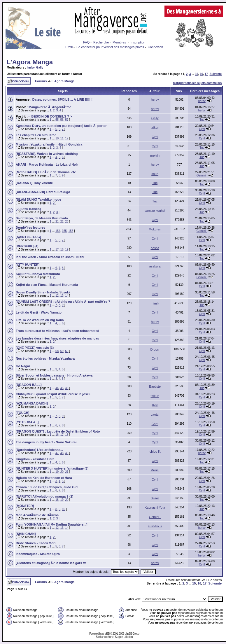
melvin (155, 155)
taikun (155, 127)
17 (206, 74)
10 (57, 138)
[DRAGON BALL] (29, 385)
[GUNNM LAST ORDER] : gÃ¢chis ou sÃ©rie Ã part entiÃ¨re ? (63, 302)
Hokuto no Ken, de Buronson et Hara (44, 478)
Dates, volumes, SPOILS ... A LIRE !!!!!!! (62, 99)
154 (58, 231)
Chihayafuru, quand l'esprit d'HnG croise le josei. (53, 394)
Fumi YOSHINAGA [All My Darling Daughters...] (52, 524)
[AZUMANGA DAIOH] (32, 403)
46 (67, 388)
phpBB (106, 634)
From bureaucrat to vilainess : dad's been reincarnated (57, 331)
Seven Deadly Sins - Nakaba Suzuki (43, 292)
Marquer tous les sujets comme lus (197, 83)
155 (64, 231)
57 (67, 120)
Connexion (156, 47)
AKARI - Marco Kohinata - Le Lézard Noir (47, 164)
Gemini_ (202, 175)
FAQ (86, 42)
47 (57, 453)
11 (62, 138)
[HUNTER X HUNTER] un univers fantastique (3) (52, 468)
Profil (69, 47)
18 (62, 250)
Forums (41, 81)
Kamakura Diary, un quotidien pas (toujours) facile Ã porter (61, 126)
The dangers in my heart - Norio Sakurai (46, 442)
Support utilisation (124, 637)
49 (67, 453)
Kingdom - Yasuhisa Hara (35, 459)
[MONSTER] (25, 506)
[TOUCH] (22, 413)
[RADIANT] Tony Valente (34, 183)
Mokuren (155, 229)
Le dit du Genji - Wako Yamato (39, 312)
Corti (155, 424)
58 (57, 351)
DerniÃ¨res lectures (31, 228)
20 (62, 472)
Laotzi (155, 414)
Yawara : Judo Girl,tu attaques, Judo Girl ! (48, 487)
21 (57, 222)
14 (67, 296)
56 (62, 120)
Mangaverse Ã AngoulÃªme (50, 107)
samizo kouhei (155, 211)
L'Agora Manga (30, 62)
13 (62, 296)
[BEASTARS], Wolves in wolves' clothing (47, 154)
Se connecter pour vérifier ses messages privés (110, 47)
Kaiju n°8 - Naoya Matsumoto (38, 274)
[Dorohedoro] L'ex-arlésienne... (39, 450)
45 (62, 388)
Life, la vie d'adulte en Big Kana (40, 320)
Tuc (202, 120)
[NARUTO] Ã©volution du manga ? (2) (44, 496)
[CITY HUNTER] (28, 265)
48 (62, 453)
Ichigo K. (155, 452)
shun (155, 174)
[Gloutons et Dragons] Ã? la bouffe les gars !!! (51, 563)
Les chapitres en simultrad (36, 135)
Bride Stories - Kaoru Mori (36, 543)
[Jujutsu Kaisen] (28, 209)
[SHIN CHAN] (26, 534)
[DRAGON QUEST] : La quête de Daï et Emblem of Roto (58, 431)
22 (62, 222)
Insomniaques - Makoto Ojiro (38, 554)
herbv (31, 68)
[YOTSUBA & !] (27, 422)
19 (67, 250)
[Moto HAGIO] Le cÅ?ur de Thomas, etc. (46, 172)
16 (201, 74)
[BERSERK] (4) (27, 246)
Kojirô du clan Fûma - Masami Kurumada (47, 285)
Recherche (101, 42)
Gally (40, 68)
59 (62, 351)
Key (155, 405)
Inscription (138, 42)
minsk (155, 303)
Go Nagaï (23, 366)
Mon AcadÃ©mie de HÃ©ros (37, 515)
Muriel (155, 470)
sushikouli (155, 526)
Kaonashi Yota (155, 508)
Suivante (216, 74)
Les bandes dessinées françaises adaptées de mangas (57, 338)
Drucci (155, 349)
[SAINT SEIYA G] (28, 237)
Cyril (202, 129)
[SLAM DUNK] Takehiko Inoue (38, 199)
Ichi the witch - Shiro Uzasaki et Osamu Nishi (50, 257)
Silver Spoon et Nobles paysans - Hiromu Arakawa (54, 375)
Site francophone (105, 637)
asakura (155, 266)
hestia (155, 248)
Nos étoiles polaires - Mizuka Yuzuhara (45, 358)
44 (57, 388)
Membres (119, 42)
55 (57, 120)
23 (67, 222)
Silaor (155, 498)
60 (67, 351)
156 (71, 231)
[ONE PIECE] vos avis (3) (35, 348)
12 (67, 138)
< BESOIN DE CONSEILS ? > (50, 116)
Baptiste (155, 386)
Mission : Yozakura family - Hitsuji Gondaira (49, 144)
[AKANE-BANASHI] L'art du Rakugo (43, 192)
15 (196, 74)
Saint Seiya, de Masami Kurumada (42, 218)
